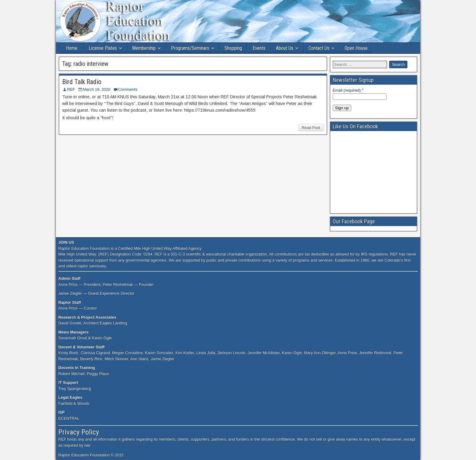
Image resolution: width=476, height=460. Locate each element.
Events (259, 48)
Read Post (311, 128)
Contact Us (319, 48)
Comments (128, 89)
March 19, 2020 (97, 89)
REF (71, 89)
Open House (356, 48)
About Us (285, 48)
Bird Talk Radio (82, 82)
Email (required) (348, 90)
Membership (144, 48)
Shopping (233, 48)
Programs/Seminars (190, 48)
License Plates (103, 48)
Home (72, 48)
